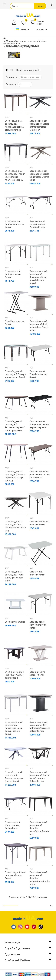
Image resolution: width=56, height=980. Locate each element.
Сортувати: (12, 77)
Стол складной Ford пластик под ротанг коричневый (40, 475)
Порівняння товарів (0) (28, 70)
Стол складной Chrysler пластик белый (38, 374)
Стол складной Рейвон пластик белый (13, 274)
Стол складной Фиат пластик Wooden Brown (16, 875)
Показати (11, 84)
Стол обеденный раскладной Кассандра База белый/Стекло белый (38, 277)
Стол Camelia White (15, 622)
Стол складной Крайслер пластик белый (14, 224)
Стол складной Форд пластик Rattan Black (13, 825)
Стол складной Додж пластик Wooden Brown (37, 224)
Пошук (40, 6)
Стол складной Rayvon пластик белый (38, 625)
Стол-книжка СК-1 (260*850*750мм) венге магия (14, 675)
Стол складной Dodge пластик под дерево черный (40, 424)
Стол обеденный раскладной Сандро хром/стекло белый (15, 374)
